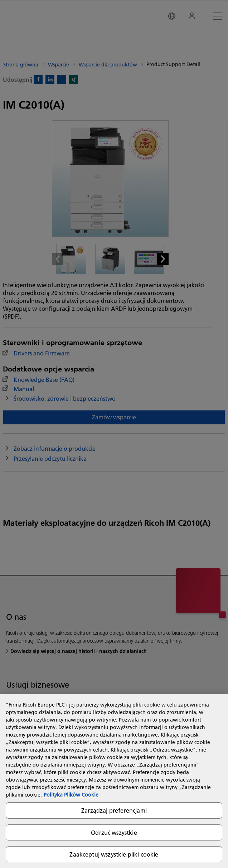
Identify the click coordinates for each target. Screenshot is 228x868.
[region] (114, 781)
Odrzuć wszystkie (114, 832)
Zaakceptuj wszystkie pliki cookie (114, 854)
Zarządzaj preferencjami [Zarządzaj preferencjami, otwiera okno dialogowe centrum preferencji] (114, 810)
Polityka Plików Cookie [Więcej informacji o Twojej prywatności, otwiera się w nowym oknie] (71, 795)
